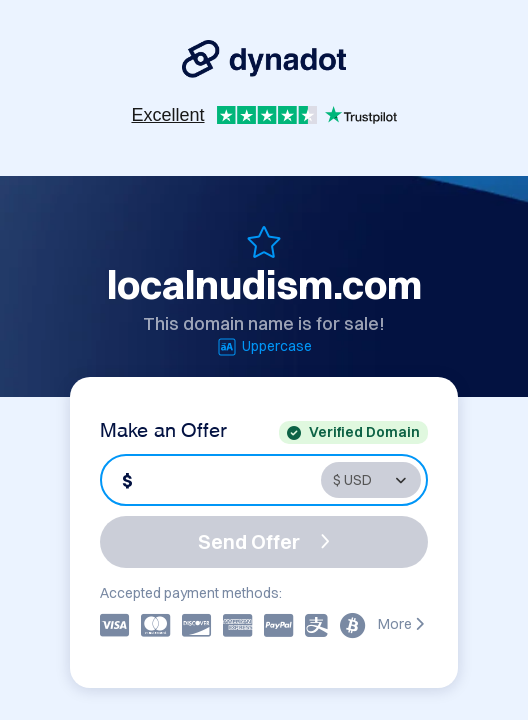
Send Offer (264, 541)
